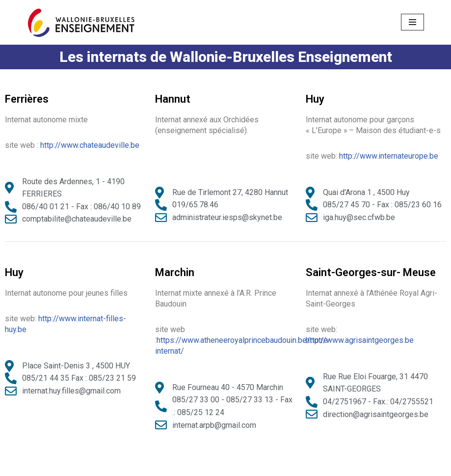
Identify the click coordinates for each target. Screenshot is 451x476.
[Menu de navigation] (412, 22)
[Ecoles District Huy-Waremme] (81, 22)
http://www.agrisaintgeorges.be (360, 340)
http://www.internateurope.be (389, 156)
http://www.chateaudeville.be (90, 145)
